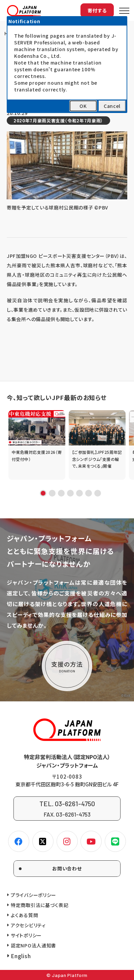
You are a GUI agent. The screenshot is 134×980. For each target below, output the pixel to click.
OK (83, 106)
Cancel (112, 106)
